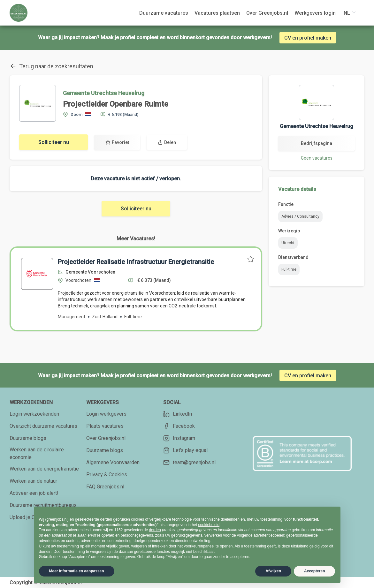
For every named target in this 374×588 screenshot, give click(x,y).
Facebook (179, 426)
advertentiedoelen (269, 535)
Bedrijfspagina (317, 143)
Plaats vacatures (105, 426)
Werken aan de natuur (33, 481)
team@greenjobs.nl (189, 463)
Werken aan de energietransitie (44, 469)
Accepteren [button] (314, 571)
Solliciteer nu (54, 142)
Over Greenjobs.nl (106, 438)
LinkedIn (178, 414)
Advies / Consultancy (300, 216)
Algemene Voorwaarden (113, 462)
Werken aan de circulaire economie (37, 453)
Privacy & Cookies (107, 475)
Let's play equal (185, 450)
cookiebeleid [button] (209, 525)
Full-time (289, 269)
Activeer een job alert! (34, 493)
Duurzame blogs (28, 438)
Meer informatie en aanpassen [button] (77, 571)
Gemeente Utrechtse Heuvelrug (104, 93)
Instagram (179, 438)
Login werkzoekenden (34, 414)
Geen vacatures (317, 158)
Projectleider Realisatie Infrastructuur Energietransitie (136, 262)
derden (155, 530)
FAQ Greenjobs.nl (105, 487)
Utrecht (288, 243)
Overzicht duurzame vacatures (43, 426)
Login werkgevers (106, 414)
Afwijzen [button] (273, 571)
